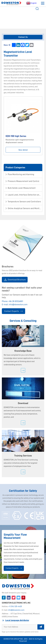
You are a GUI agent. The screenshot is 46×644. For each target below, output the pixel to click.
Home (10, 15)
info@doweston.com (18, 304)
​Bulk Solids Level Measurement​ (29, 15)
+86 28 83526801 (16, 301)
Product (15, 15)
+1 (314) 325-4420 (15, 606)
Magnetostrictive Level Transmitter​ (24, 16)
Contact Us (23, 37)
